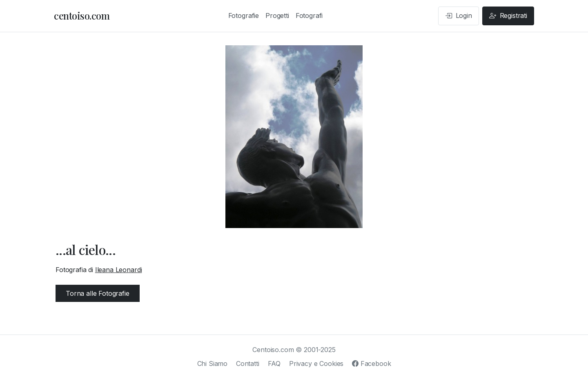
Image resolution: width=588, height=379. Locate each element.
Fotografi (309, 16)
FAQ (274, 363)
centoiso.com (82, 16)
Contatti (248, 363)
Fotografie (244, 16)
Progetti (277, 16)
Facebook (371, 363)
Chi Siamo (213, 363)
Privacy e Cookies (316, 363)
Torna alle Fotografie (98, 293)
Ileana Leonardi (119, 270)
